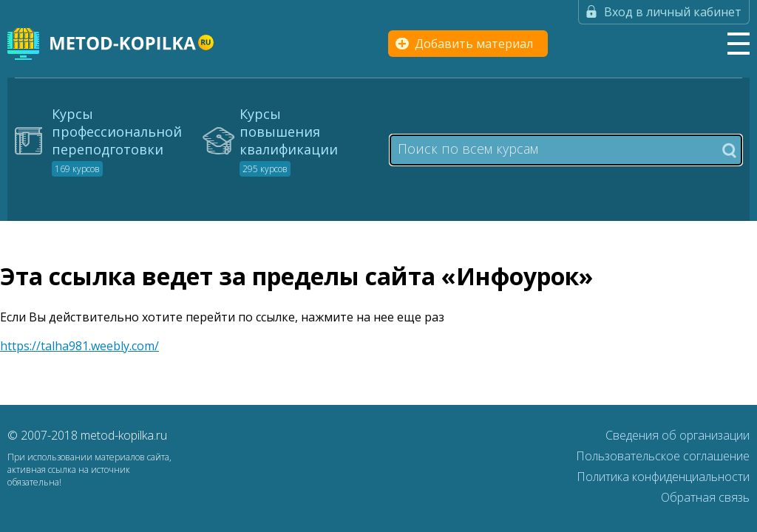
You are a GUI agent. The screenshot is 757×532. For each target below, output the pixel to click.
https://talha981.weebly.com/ (79, 346)
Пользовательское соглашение (663, 456)
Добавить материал (474, 44)
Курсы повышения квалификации (289, 140)
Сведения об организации (678, 435)
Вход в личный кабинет (673, 12)
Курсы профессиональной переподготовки (117, 140)
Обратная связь (705, 497)
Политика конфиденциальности (663, 477)
